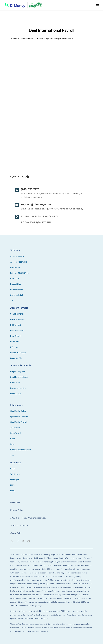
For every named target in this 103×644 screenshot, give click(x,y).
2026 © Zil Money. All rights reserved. (28, 518)
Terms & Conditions (19, 525)
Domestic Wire (16, 358)
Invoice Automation (18, 353)
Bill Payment (16, 325)
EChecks (14, 347)
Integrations (15, 267)
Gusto (13, 439)
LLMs (13, 485)
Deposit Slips (16, 284)
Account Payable (17, 256)
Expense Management (20, 273)
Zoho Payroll (16, 433)
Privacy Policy (17, 510)
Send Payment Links (19, 377)
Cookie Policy (16, 533)
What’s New (15, 474)
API (12, 301)
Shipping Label (17, 295)
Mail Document (17, 290)
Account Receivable (19, 262)
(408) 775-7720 (30, 189)
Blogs (13, 469)
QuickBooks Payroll (18, 422)
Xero (12, 455)
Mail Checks (15, 342)
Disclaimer (15, 503)
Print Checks (16, 336)
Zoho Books (15, 428)
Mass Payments (17, 331)
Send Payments (17, 314)
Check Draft (15, 383)
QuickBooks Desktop (19, 417)
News (13, 491)
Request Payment (18, 372)
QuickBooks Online (18, 411)
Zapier (13, 444)
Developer (15, 480)
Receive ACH (16, 394)
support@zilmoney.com (36, 204)
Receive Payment (18, 320)
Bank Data (15, 278)
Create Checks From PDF (21, 450)
